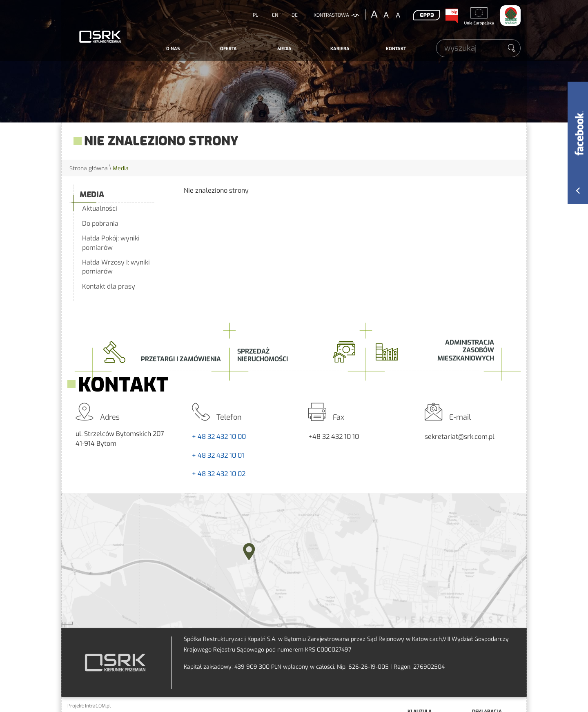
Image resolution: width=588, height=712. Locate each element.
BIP (451, 16)
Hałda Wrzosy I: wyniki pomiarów (116, 267)
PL (255, 15)
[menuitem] (173, 49)
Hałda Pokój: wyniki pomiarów (111, 243)
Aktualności (100, 208)
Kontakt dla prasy (109, 286)
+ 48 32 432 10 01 (218, 455)
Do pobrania (100, 224)
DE (295, 15)
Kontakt (396, 49)
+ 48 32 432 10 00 (219, 437)
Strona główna (89, 168)
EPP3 (426, 15)
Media (284, 49)
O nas (173, 49)
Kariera (340, 49)
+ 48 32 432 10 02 (219, 474)
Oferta (228, 49)
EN (275, 15)
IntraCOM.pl (98, 706)
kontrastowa (331, 15)
